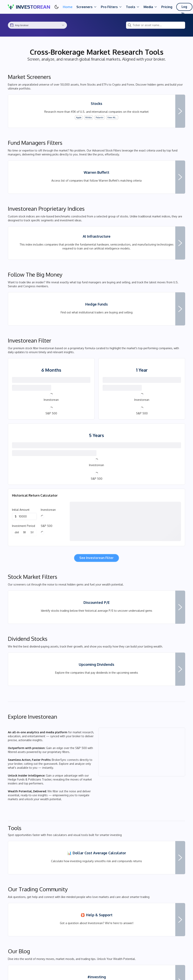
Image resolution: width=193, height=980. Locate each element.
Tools (133, 7)
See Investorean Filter (97, 581)
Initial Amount (21, 533)
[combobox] (37, 25)
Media (150, 7)
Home (68, 7)
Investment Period (24, 549)
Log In (185, 8)
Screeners (87, 7)
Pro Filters (111, 7)
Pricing (167, 7)
